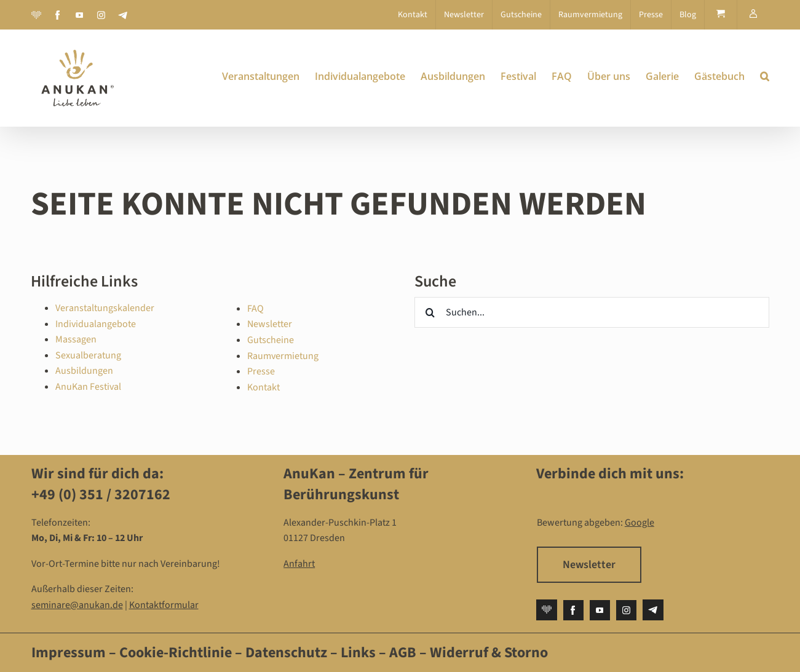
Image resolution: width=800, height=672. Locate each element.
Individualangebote (96, 324)
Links (357, 653)
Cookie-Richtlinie (176, 653)
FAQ (255, 309)
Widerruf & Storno (489, 653)
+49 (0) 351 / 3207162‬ (101, 495)
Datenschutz (288, 653)
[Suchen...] (592, 312)
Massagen (76, 339)
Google (640, 523)
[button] (765, 76)
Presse (261, 371)
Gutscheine (271, 340)
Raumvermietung (283, 356)
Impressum (69, 653)
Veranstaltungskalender (105, 308)
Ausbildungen (84, 371)
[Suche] (430, 312)
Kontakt (263, 387)
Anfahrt (299, 564)
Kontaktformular (164, 605)
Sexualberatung (88, 355)
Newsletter (270, 324)
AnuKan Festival (88, 387)
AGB (403, 653)
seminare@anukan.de (77, 605)
